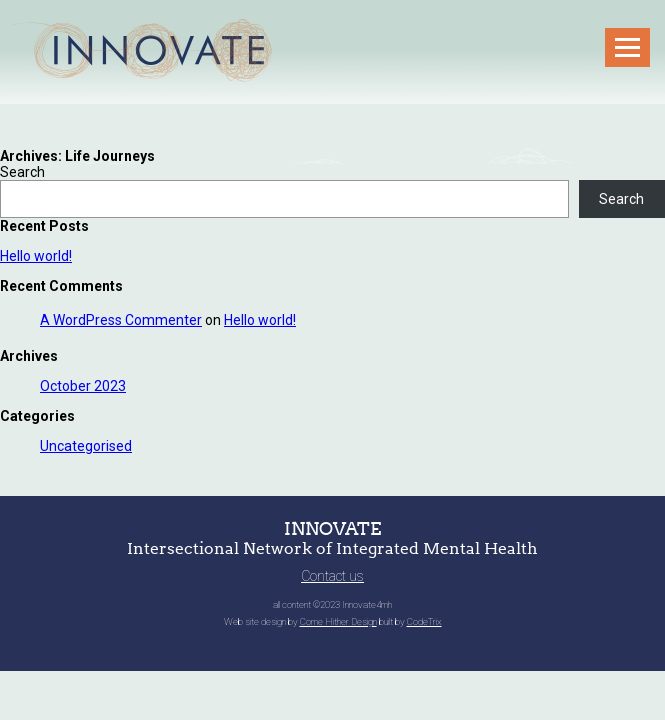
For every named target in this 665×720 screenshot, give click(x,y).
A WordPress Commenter (121, 320)
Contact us (332, 576)
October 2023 (83, 386)
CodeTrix (424, 621)
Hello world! (36, 256)
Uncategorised (86, 446)
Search (22, 172)
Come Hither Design (338, 621)
